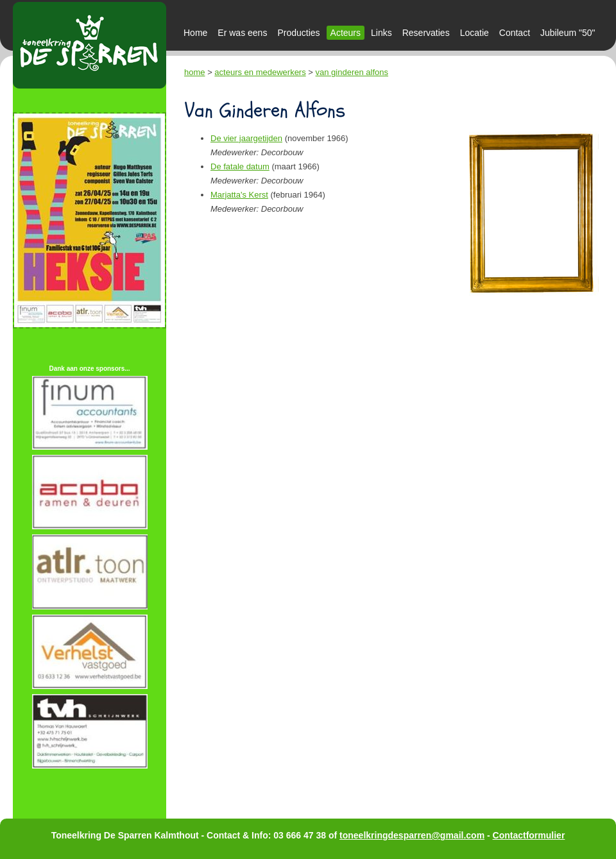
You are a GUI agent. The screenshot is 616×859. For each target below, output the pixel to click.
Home (195, 33)
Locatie (475, 33)
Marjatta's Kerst (239, 195)
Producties (298, 33)
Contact (515, 33)
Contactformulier (529, 835)
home (195, 72)
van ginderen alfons (352, 72)
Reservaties (426, 33)
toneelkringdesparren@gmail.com (412, 835)
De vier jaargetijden (246, 138)
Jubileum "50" (568, 33)
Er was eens (242, 33)
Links (381, 33)
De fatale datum (240, 166)
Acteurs (346, 33)
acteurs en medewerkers (260, 72)
